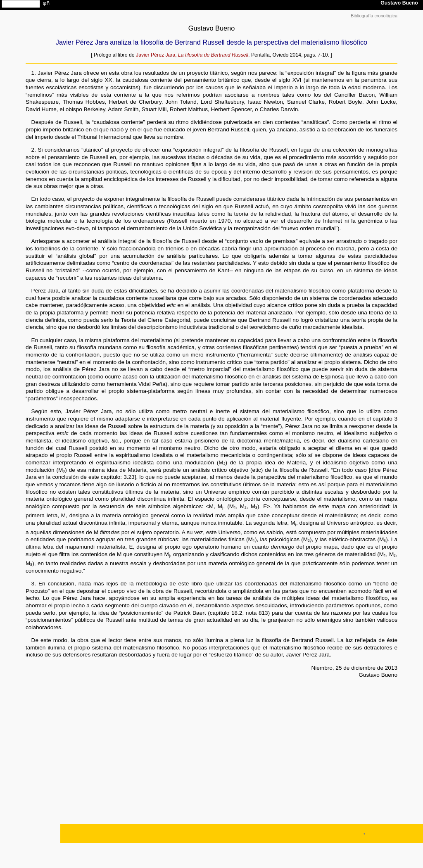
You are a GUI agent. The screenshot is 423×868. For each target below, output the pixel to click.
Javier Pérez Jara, (192, 55)
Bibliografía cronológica (374, 16)
